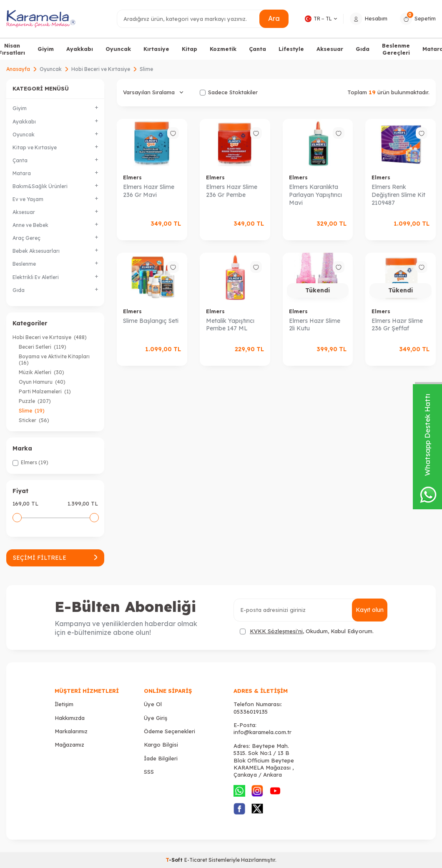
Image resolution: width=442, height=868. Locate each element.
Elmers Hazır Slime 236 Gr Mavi (149, 191)
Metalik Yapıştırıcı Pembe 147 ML (230, 325)
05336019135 (251, 712)
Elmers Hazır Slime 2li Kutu (315, 325)
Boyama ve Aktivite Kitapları (55, 360)
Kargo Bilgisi (161, 745)
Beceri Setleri (43, 347)
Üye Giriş (156, 718)
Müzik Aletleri (41, 372)
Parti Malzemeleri (45, 391)
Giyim (46, 49)
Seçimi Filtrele (55, 558)
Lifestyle (291, 49)
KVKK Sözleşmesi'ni (276, 631)
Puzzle (35, 401)
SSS (149, 772)
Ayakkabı (80, 49)
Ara (274, 18)
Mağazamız (69, 745)
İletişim (64, 704)
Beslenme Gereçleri (396, 49)
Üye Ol (153, 704)
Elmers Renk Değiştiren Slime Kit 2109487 (398, 195)
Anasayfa (18, 69)
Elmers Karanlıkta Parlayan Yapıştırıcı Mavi (315, 195)
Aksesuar (330, 49)
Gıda (363, 49)
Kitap (190, 49)
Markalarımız (71, 731)
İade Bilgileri (161, 758)
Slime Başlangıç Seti (151, 321)
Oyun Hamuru (42, 382)
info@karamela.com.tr (262, 732)
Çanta (257, 49)
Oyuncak (118, 49)
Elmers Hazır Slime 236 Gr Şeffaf (397, 325)
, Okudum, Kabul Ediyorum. (307, 631)
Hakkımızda (70, 718)
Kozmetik (223, 49)
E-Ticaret (196, 860)
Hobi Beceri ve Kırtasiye (101, 69)
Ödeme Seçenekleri (170, 731)
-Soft (175, 860)
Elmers (132, 177)
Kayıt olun (370, 610)
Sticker (34, 420)
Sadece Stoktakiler (229, 92)
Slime (32, 411)
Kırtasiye (156, 49)
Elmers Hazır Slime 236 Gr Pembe (232, 191)
